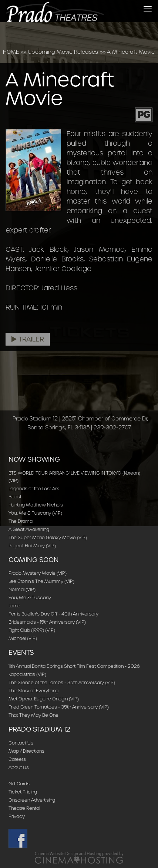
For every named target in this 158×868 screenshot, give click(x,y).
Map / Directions (26, 751)
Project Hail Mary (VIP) (32, 546)
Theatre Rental (24, 808)
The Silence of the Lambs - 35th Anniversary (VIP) (62, 682)
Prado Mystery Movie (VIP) (38, 573)
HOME (11, 52)
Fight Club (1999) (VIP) (32, 630)
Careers (17, 759)
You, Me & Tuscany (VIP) (35, 513)
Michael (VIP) (23, 638)
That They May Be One (33, 715)
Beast (15, 497)
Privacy (17, 816)
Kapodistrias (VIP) (27, 674)
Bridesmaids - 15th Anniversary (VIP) (47, 622)
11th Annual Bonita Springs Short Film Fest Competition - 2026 (74, 666)
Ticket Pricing (23, 792)
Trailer (28, 339)
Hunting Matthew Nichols (36, 505)
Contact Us (21, 743)
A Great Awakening (29, 529)
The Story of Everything (33, 691)
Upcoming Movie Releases (63, 52)
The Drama (21, 521)
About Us (19, 767)
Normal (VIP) (22, 589)
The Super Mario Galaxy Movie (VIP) (48, 537)
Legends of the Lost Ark (34, 489)
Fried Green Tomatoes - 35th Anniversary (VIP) (59, 707)
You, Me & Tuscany (30, 598)
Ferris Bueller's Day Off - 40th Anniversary (53, 614)
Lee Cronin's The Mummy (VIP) (41, 581)
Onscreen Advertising (32, 800)
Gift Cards (19, 784)
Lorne (14, 606)
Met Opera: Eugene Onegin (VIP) (44, 699)
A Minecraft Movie (131, 52)
